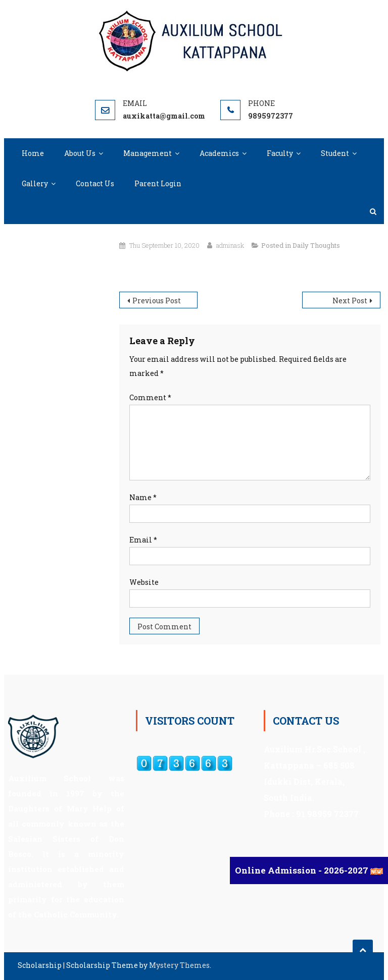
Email (143, 540)
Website (144, 582)
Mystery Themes (179, 965)
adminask (230, 245)
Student (335, 153)
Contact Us (95, 183)
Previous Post (157, 301)
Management (148, 153)
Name (143, 497)
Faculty (280, 153)
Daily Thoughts (316, 245)
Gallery (35, 183)
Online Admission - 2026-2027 (303, 870)
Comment (150, 397)
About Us (80, 153)
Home (33, 153)
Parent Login (158, 183)
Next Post (350, 301)
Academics (219, 153)
